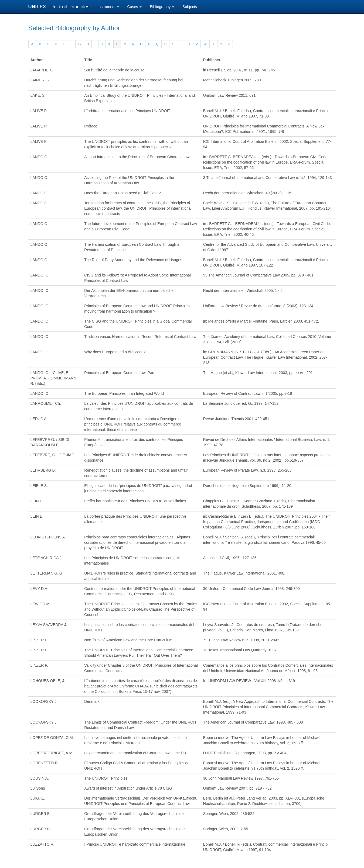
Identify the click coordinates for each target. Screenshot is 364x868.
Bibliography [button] (162, 7)
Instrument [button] (108, 7)
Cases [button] (135, 7)
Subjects (190, 7)
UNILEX (39, 7)
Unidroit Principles (70, 7)
